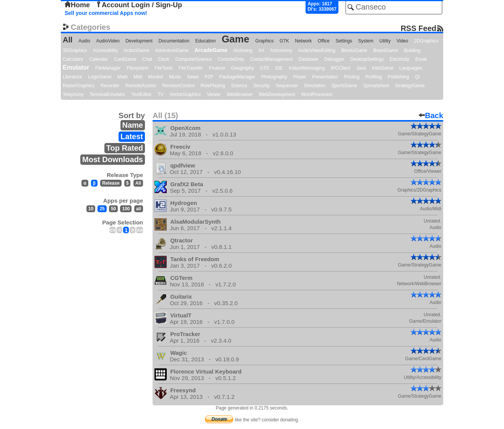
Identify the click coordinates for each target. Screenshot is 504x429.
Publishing (398, 77)
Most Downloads (113, 159)
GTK (284, 41)
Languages (411, 68)
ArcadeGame (211, 50)
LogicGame (100, 77)
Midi (138, 77)
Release (111, 183)
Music (175, 77)
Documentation (174, 41)
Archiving (243, 50)
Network (303, 41)
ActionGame (137, 50)
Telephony (73, 94)
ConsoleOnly (231, 59)
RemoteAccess (141, 86)
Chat (147, 59)
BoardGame (386, 50)
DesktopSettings (367, 59)
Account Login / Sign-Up (139, 5)
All (68, 40)
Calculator (73, 59)
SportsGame (344, 86)
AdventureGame (172, 50)
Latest (132, 136)
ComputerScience (194, 59)
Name (133, 125)
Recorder (110, 86)
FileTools (163, 68)
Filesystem (137, 68)
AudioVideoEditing (317, 50)
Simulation (315, 86)
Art (261, 50)
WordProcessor (317, 94)
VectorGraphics (185, 94)
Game (236, 39)
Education (206, 41)
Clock (164, 59)
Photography (274, 77)
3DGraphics (75, 50)
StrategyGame (410, 86)
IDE (279, 68)
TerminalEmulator (107, 94)
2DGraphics (426, 41)
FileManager (108, 68)
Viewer (214, 94)
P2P (209, 77)
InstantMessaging (307, 68)
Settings (344, 41)
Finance (217, 68)
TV (160, 94)
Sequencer (287, 86)
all (139, 209)
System (366, 41)
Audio (84, 41)
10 (91, 209)
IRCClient (341, 68)
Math (123, 77)
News (193, 77)
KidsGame (383, 68)
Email (421, 59)
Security (261, 86)
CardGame (125, 59)
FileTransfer (191, 68)
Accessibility (105, 50)
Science (239, 86)
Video (402, 41)
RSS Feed (419, 28)
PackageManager (237, 77)
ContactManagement (271, 59)
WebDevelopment (277, 94)
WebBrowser (240, 94)
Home (77, 5)
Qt (417, 77)
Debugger (334, 59)
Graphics (264, 41)
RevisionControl (178, 86)
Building (412, 50)
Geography (242, 68)
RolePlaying (213, 86)
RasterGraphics (79, 86)
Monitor (156, 77)
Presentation (325, 77)
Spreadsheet (376, 86)
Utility (385, 41)
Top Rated (125, 148)
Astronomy (281, 50)
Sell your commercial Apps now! (106, 13)
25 (102, 209)
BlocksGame (354, 50)
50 (113, 209)
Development (139, 41)
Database (308, 59)
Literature (72, 77)
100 (126, 209)
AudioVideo (108, 41)
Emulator (76, 67)
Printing (352, 77)
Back (431, 115)
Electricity (399, 59)
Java (361, 68)
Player (300, 77)
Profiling (373, 77)
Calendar (99, 59)
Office (324, 41)
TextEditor (141, 94)
